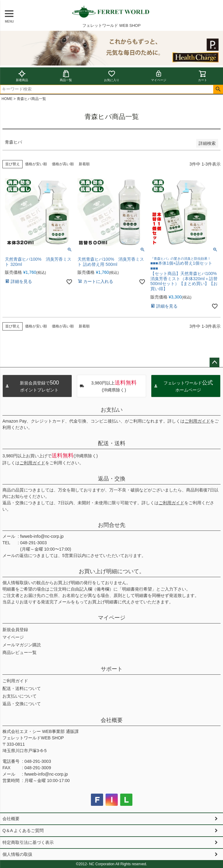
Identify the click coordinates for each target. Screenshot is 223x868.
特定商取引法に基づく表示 (28, 842)
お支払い (112, 410)
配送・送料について (22, 688)
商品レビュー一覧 (20, 652)
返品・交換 (112, 479)
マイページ (159, 76)
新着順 (84, 164)
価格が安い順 (36, 164)
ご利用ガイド (197, 421)
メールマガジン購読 (22, 645)
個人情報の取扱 (17, 854)
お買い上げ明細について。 (112, 571)
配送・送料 (112, 443)
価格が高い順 (63, 164)
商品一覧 (66, 76)
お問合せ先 (112, 525)
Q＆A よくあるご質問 (23, 830)
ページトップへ (214, 363)
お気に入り (112, 76)
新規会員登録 (15, 630)
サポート (112, 669)
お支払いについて (20, 696)
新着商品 (22, 76)
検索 (218, 89)
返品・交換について (22, 704)
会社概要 (112, 720)
